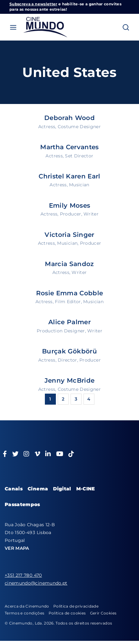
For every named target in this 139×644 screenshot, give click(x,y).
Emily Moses (70, 205)
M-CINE (86, 489)
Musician (79, 185)
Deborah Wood (69, 118)
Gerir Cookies (103, 613)
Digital (62, 489)
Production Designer (61, 331)
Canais (14, 489)
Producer (71, 214)
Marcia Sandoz (69, 264)
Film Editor (68, 302)
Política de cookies (67, 613)
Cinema (38, 489)
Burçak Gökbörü (69, 351)
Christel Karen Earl (69, 176)
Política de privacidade (76, 606)
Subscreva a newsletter (33, 4)
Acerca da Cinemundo (27, 606)
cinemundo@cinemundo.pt (36, 583)
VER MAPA (17, 548)
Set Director (79, 156)
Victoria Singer (69, 235)
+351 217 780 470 (23, 575)
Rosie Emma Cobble (70, 293)
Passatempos (22, 504)
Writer (91, 214)
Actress (47, 127)
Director (67, 360)
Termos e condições (24, 613)
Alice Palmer (69, 322)
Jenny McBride (70, 380)
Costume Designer (79, 127)
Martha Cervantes (69, 147)
